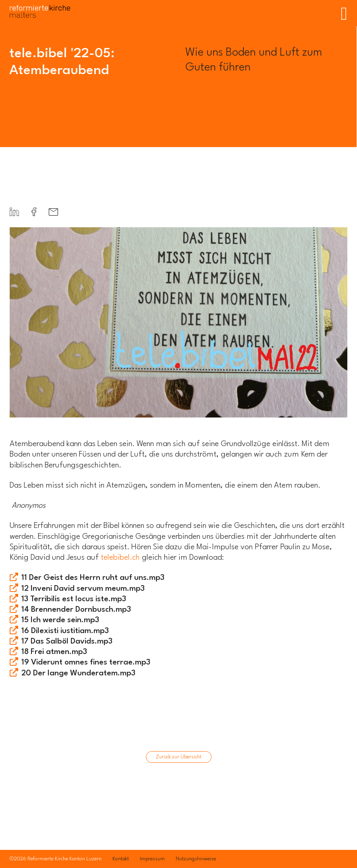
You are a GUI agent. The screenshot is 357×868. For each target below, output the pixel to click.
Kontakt (121, 859)
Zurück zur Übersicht (179, 757)
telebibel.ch (120, 558)
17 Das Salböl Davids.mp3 (67, 642)
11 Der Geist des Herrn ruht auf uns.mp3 (93, 578)
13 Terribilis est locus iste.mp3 (74, 599)
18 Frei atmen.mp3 (54, 652)
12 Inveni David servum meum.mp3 (83, 589)
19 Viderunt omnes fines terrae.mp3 (86, 662)
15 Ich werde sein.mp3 (60, 620)
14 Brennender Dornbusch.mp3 (76, 610)
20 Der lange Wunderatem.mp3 (78, 673)
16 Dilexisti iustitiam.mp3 (65, 631)
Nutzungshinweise (196, 859)
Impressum (152, 859)
